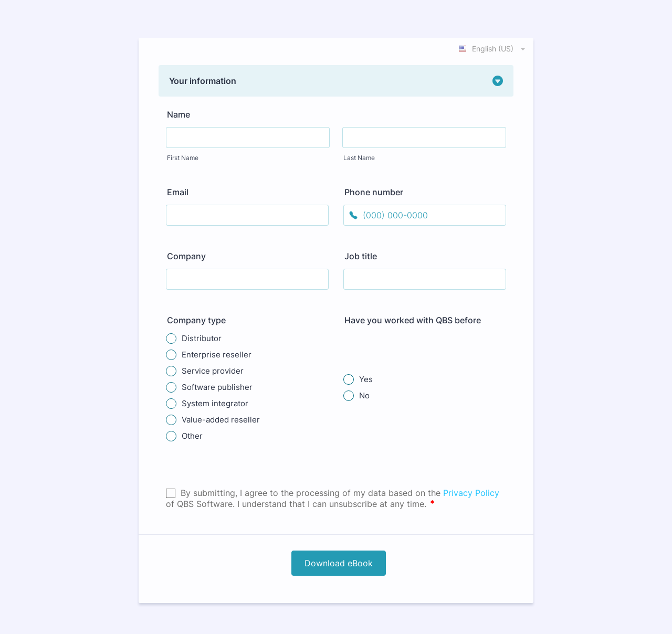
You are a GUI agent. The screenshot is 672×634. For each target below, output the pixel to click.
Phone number (374, 192)
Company (186, 256)
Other (192, 436)
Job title (361, 256)
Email (178, 192)
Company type (196, 320)
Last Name (359, 158)
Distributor (202, 338)
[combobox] (493, 48)
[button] (336, 81)
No (364, 395)
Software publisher (217, 387)
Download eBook (339, 563)
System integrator (215, 403)
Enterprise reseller (217, 355)
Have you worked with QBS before (413, 320)
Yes (366, 379)
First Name (183, 158)
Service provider (213, 371)
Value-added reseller (221, 420)
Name (178, 114)
